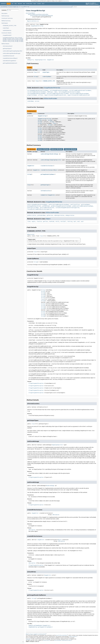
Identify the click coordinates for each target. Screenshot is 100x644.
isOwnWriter (44, 195)
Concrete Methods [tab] (70, 149)
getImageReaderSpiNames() (10, 63)
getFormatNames (85, 205)
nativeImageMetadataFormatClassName (69, 92)
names (56, 92)
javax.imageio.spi (14, 7)
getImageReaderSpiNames (47, 174)
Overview (3, 4)
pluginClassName (32, 95)
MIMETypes (50, 92)
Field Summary (5, 16)
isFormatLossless (46, 191)
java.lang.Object (30, 13)
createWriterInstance (47, 166)
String (35, 77)
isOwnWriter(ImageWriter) (9, 61)
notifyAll (63, 221)
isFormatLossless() (8, 46)
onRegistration (70, 215)
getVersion (50, 215)
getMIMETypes (46, 206)
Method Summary (6, 21)
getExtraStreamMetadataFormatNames (59, 205)
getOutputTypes (45, 185)
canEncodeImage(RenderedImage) (12, 53)
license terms (66, 1)
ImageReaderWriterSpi (37, 26)
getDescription (32, 215)
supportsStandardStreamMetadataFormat (79, 95)
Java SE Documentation (62, 635)
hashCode (52, 221)
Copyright (28, 639)
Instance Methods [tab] (43, 149)
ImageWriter (31, 166)
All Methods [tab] (31, 149)
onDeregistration (59, 215)
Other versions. (73, 637)
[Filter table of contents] (13, 10)
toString (70, 221)
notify (57, 221)
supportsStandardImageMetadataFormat (55, 95)
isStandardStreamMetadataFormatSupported (40, 209)
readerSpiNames (7, 30)
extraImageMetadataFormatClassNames (38, 90)
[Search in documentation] (86, 7)
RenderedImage (54, 154)
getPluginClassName (33, 208)
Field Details (5, 23)
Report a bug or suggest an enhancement (36, 634)
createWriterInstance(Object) (10, 58)
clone (29, 221)
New (24, 4)
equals (34, 221)
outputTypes (6, 28)
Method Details (5, 44)
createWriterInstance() (8, 56)
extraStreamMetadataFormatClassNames (80, 90)
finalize (39, 221)
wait (75, 221)
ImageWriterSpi (25, 7)
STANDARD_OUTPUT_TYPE (10, 26)
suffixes (40, 95)
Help (43, 4)
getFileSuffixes (75, 205)
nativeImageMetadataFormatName (36, 94)
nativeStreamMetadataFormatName (79, 94)
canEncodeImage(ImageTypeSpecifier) (12, 51)
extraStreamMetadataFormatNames (37, 92)
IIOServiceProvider (51, 99)
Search (39, 4)
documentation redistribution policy (63, 640)
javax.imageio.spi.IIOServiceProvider (38, 14)
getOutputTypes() (7, 49)
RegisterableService (33, 21)
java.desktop (4, 7)
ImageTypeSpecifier (56, 160)
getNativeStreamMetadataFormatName (83, 206)
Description (4, 13)
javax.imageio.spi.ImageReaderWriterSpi (42, 16)
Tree (16, 4)
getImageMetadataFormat (34, 206)
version (37, 101)
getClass (45, 221)
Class (35, 72)
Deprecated (29, 4)
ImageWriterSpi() (7, 35)
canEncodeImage (45, 154)
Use (12, 4)
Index (35, 4)
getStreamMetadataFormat (47, 208)
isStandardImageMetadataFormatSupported (67, 208)
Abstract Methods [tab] (57, 149)
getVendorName (41, 215)
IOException (56, 515)
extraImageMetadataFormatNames (59, 90)
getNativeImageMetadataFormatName (61, 206)
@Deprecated (31, 234)
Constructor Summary (7, 18)
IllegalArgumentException (36, 383)
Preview (20, 4)
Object (56, 170)
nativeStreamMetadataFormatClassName (58, 94)
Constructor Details (6, 33)
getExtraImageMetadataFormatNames (37, 205)
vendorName (30, 101)
